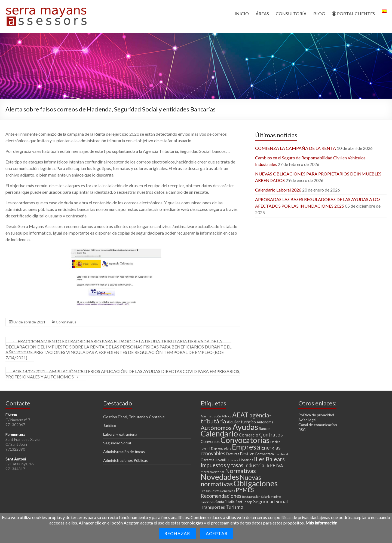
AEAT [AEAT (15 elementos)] (240, 415)
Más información (321, 523)
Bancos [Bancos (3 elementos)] (265, 429)
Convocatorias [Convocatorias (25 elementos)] (245, 440)
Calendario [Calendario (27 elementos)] (219, 433)
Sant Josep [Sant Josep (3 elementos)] (244, 502)
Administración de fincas (124, 452)
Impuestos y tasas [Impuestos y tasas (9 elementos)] (222, 465)
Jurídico (110, 425)
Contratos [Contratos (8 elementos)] (271, 434)
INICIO (242, 13)
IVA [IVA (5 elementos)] (280, 465)
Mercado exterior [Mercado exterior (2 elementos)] (212, 472)
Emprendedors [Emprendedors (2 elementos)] (221, 448)
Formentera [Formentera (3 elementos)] (265, 454)
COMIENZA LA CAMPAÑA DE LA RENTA (295, 148)
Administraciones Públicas (125, 460)
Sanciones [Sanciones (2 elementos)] (208, 502)
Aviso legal (307, 420)
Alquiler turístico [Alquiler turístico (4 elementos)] (241, 422)
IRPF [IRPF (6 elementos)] (270, 465)
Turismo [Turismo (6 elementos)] (234, 507)
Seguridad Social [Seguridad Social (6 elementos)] (270, 501)
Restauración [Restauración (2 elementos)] (251, 497)
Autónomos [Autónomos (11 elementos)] (216, 428)
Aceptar (217, 533)
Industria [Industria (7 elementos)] (254, 465)
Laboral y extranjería (120, 434)
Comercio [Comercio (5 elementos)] (249, 435)
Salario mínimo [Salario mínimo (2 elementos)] (271, 497)
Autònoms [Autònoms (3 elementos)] (265, 422)
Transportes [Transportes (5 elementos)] (213, 507)
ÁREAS (262, 13)
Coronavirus (66, 322)
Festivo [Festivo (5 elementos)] (247, 453)
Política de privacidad (316, 415)
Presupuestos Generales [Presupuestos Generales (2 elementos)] (218, 491)
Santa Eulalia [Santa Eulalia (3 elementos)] (225, 502)
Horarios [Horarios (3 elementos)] (246, 460)
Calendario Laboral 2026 (278, 190)
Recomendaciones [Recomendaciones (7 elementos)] (221, 496)
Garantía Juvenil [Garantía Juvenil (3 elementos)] (213, 460)
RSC (302, 430)
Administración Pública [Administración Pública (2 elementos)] (216, 416)
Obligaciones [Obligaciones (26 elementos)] (256, 483)
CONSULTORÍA (291, 13)
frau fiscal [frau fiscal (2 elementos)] (281, 454)
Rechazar (177, 533)
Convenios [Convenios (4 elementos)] (210, 441)
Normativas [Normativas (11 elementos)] (241, 471)
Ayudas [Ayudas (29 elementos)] (245, 427)
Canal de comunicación (318, 425)
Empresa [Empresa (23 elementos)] (246, 447)
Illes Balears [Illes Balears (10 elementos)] (269, 459)
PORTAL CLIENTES (353, 13)
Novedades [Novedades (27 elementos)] (220, 477)
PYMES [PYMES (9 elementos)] (245, 490)
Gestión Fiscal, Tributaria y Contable (134, 417)
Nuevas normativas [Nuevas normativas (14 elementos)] (231, 481)
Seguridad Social (117, 443)
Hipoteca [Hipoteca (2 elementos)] (232, 460)
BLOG (319, 13)
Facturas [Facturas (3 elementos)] (233, 454)
